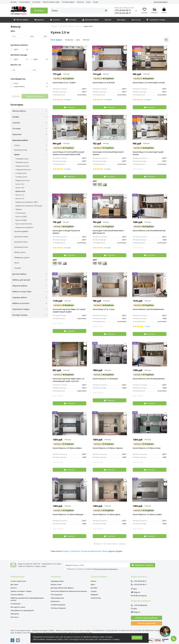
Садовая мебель (30, 297)
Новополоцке (96, 551)
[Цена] (18, 36)
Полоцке (84, 551)
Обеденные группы (22, 257)
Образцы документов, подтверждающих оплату (27, 599)
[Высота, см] (19, 70)
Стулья (31, 145)
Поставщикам (56, 595)
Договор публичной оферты (62, 588)
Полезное (56, 577)
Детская (108, 20)
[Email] (97, 565)
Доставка (14, 2)
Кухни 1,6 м (20, 184)
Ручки (17, 263)
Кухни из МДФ (21, 220)
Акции (88, 2)
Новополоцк (96, 598)
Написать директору (146, 623)
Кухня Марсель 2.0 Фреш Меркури (68, 514)
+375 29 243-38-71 (123, 13)
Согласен (137, 637)
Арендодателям (57, 581)
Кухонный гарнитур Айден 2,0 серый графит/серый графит (69, 310)
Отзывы (96, 2)
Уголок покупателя (18, 581)
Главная (54, 26)
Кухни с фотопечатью (24, 224)
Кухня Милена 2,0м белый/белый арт (149, 231)
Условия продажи (58, 605)
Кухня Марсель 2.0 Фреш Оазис (147, 448)
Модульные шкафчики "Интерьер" (29, 206)
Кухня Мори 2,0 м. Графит (64, 83)
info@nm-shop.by (139, 596)
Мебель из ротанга (30, 303)
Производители (57, 598)
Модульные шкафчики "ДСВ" (27, 202)
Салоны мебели (24, 2)
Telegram (135, 592)
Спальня (55, 20)
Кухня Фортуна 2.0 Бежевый (105, 379)
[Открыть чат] (165, 631)
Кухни (31, 155)
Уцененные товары (156, 20)
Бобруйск (95, 595)
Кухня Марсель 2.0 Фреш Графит (147, 514)
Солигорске (75, 551)
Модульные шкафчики (24, 227)
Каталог (39, 11)
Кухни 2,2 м (20, 198)
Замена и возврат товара (51, 2)
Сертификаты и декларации (22, 610)
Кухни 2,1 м (20, 195)
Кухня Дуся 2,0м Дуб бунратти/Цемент (66, 232)
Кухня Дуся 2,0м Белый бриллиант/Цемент (108, 153)
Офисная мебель (30, 286)
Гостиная (71, 20)
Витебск (94, 588)
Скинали (18, 268)
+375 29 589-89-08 (139, 605)
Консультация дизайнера (146, 618)
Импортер (15, 614)
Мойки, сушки (20, 252)
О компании (36, 2)
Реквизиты (55, 601)
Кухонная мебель (90, 20)
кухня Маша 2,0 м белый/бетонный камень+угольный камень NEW (68, 153)
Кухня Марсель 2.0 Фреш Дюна (106, 514)
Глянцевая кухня (22, 159)
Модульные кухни (22, 180)
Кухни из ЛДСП (21, 216)
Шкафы (30, 117)
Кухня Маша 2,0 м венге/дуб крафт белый (148, 153)
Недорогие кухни (22, 166)
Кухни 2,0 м (20, 191)
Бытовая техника (30, 315)
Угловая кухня (21, 173)
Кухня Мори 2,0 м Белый (104, 83)
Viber (134, 589)
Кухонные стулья (21, 242)
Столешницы (21, 213)
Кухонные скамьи (21, 237)
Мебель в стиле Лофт (30, 292)
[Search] (79, 11)
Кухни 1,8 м (20, 188)
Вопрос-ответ (56, 584)
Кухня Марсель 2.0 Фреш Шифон (67, 448)
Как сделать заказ (18, 607)
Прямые (19, 209)
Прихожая (30, 134)
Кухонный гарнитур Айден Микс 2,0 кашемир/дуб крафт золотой (68, 380)
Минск (93, 581)
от (64, 78)
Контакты (15, 617)
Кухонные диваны (21, 231)
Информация (17, 577)
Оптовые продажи (68, 2)
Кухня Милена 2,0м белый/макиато (148, 309)
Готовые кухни (21, 177)
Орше (105, 551)
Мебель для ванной (30, 280)
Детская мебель (30, 274)
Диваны (39, 20)
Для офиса (121, 20)
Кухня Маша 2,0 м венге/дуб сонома (149, 83)
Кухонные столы (31, 150)
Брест (93, 584)
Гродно (66, 551)
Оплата (14, 588)
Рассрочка (80, 2)
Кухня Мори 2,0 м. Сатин (104, 309)
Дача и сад (136, 20)
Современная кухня (23, 170)
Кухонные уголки (21, 247)
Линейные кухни (22, 162)
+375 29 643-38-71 (123, 10)
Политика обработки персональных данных (69, 591)
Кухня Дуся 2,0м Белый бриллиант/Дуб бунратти (108, 232)
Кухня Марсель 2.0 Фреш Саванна (108, 448)
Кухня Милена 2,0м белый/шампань (149, 379)
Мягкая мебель (21, 20)
